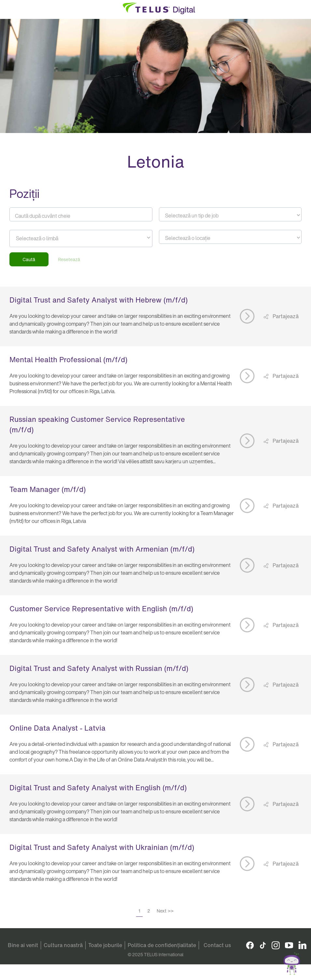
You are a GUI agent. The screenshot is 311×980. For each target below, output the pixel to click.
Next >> (165, 911)
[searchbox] (45, 238)
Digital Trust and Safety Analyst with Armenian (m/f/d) (102, 549)
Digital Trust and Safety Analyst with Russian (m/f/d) (99, 668)
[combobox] (230, 214)
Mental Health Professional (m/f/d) (68, 360)
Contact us (217, 945)
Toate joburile (105, 945)
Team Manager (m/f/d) (48, 489)
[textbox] (230, 215)
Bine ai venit (23, 945)
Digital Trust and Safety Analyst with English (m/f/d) (98, 788)
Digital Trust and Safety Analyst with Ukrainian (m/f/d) (102, 847)
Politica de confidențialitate (162, 945)
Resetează (69, 259)
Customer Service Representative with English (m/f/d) (101, 609)
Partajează (285, 316)
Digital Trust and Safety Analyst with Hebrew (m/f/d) (99, 300)
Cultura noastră (63, 945)
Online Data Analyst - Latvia (57, 728)
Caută (29, 259)
